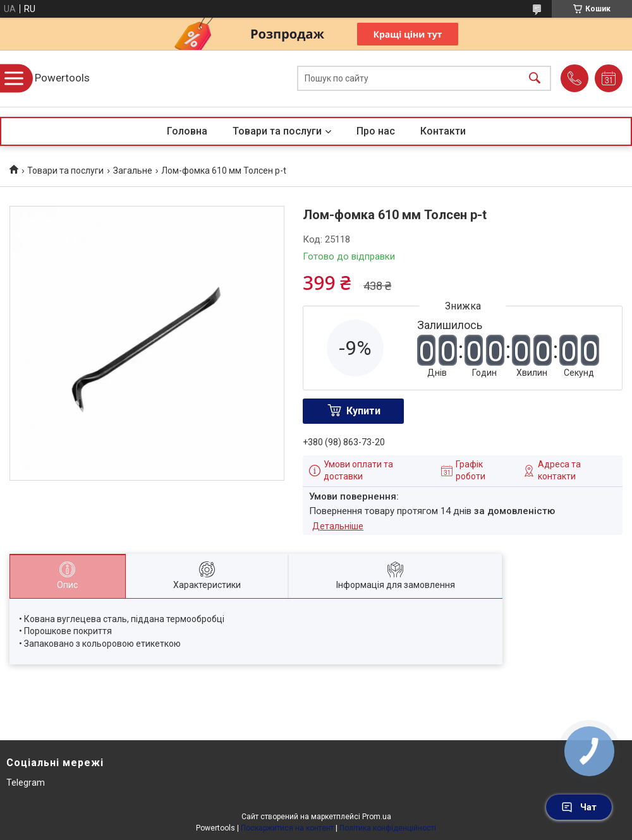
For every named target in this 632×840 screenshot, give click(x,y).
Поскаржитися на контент (287, 828)
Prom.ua (377, 817)
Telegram (26, 783)
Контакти (443, 131)
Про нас (376, 131)
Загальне (133, 171)
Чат (579, 807)
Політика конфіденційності (388, 828)
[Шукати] (535, 79)
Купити (363, 411)
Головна (187, 131)
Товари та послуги (277, 131)
